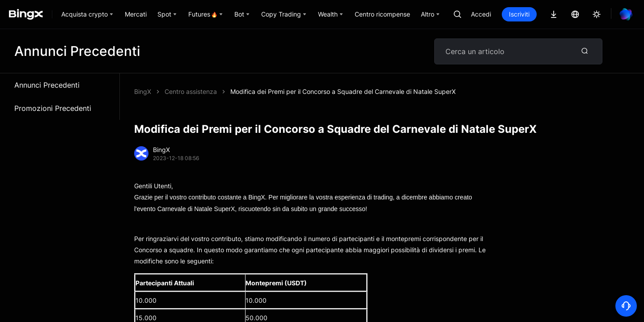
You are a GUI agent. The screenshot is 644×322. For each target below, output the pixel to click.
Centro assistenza (191, 91)
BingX (143, 91)
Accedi (481, 14)
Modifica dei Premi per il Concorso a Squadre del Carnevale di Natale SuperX (343, 91)
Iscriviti (519, 14)
